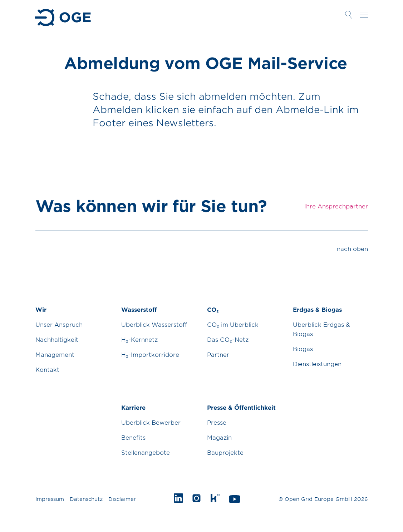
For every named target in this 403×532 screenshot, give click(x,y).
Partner (218, 354)
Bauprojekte (225, 452)
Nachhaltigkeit (57, 339)
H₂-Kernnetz (139, 339)
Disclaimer (122, 499)
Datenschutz (86, 499)
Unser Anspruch (59, 324)
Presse (217, 422)
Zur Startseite (63, 18)
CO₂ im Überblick (233, 324)
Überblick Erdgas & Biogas (321, 329)
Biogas (303, 349)
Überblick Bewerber (151, 422)
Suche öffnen (349, 15)
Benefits (133, 437)
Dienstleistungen (317, 364)
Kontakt (47, 369)
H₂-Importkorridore (150, 354)
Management (55, 354)
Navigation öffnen (364, 15)
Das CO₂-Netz (228, 339)
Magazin (219, 437)
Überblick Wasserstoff (154, 324)
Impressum (50, 499)
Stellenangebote (146, 452)
